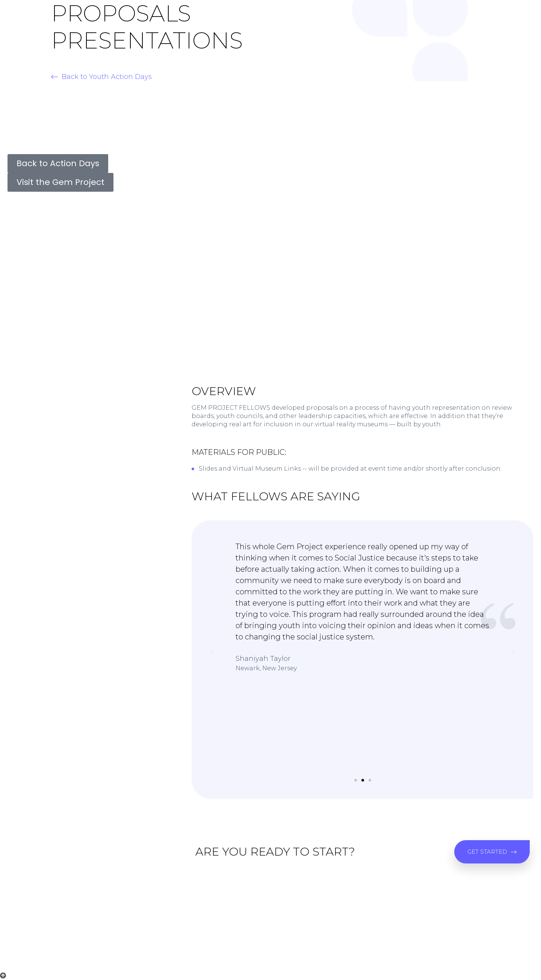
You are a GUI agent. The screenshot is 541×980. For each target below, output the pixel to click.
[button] (101, 77)
